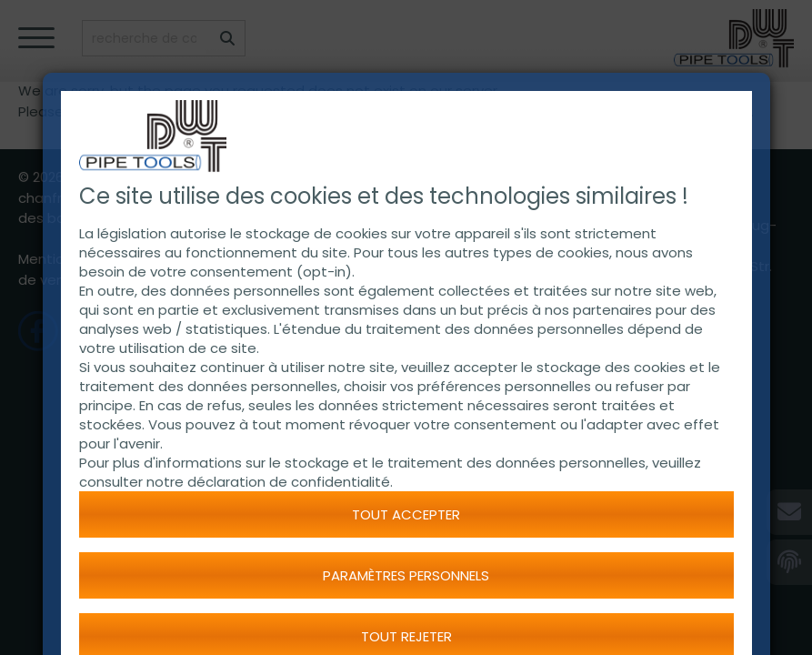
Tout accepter (406, 514)
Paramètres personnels (406, 575)
